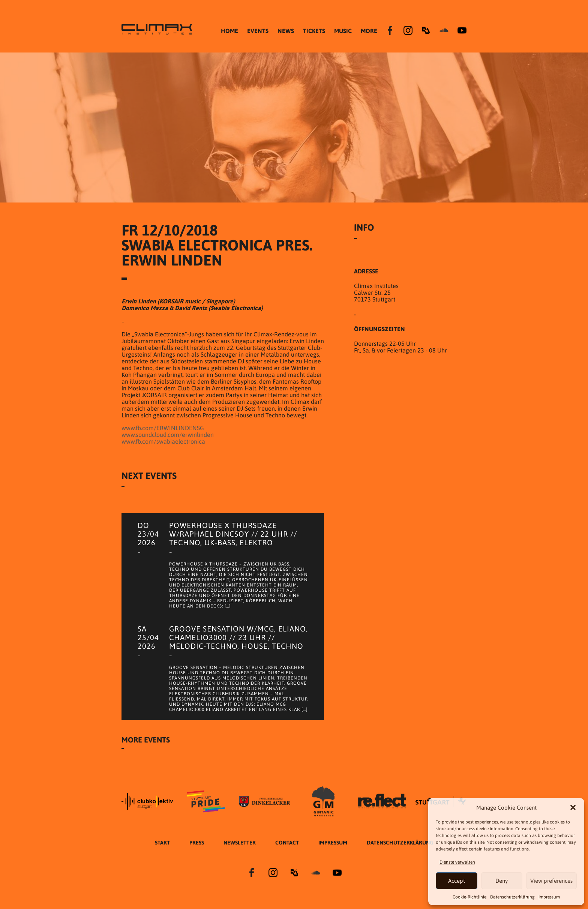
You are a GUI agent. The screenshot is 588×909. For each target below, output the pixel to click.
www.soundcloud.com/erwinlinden (168, 435)
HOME (229, 31)
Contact (287, 843)
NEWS (286, 31)
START (162, 843)
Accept (457, 881)
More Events (146, 740)
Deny (502, 881)
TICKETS (314, 31)
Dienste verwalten (457, 862)
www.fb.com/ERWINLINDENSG (163, 428)
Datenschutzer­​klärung (512, 897)
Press (197, 843)
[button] (573, 807)
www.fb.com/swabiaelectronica (163, 441)
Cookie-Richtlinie (469, 897)
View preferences (551, 881)
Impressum (549, 897)
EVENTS (258, 31)
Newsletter (240, 843)
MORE (369, 31)
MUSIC (343, 31)
